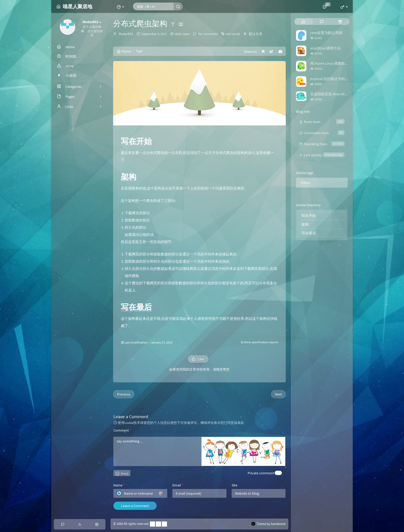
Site (234, 485)
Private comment (261, 473)
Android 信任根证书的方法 (331, 79)
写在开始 (309, 216)
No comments (208, 34)
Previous (124, 394)
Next (278, 394)
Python (306, 183)
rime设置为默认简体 (326, 33)
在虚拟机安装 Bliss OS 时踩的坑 (335, 94)
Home (124, 51)
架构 (305, 224)
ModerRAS (126, 34)
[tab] (303, 22)
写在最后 (309, 233)
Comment (122, 430)
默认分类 (256, 34)
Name (119, 485)
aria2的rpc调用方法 (325, 48)
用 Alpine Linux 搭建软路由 (331, 63)
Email (178, 485)
